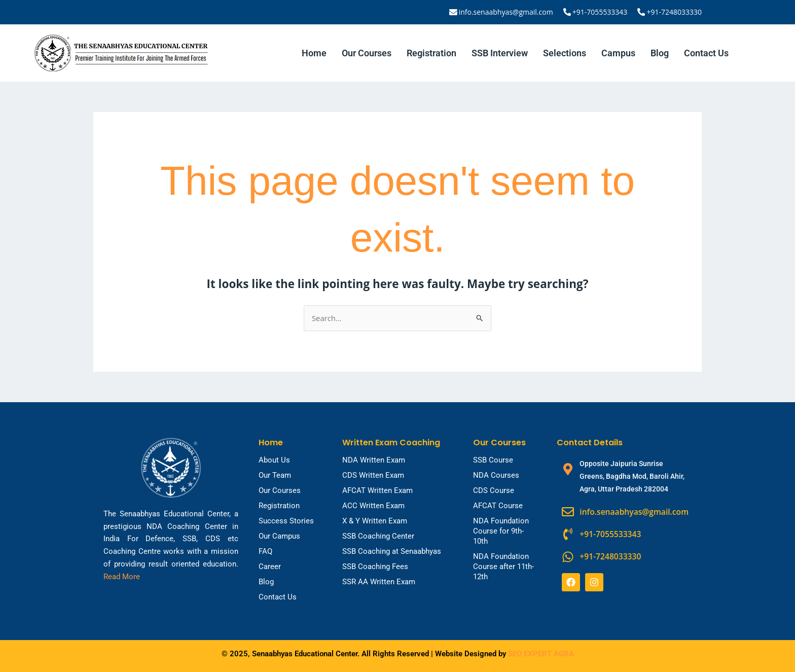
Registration (431, 53)
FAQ (265, 551)
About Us (274, 460)
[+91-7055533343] (568, 12)
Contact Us (706, 53)
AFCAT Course (498, 506)
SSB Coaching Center (378, 536)
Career (270, 567)
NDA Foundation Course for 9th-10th (501, 531)
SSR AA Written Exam (379, 582)
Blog (660, 53)
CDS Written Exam (373, 475)
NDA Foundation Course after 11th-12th (503, 567)
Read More (122, 577)
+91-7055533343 (601, 12)
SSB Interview (500, 53)
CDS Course (494, 490)
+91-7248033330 (674, 12)
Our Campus (279, 536)
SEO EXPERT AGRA (541, 654)
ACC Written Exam (373, 506)
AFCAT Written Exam (377, 490)
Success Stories (286, 521)
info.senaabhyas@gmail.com (507, 12)
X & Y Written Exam (375, 521)
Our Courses (367, 53)
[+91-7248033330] (641, 12)
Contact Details (590, 443)
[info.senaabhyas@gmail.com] (455, 12)
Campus (618, 53)
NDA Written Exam (374, 460)
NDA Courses (496, 475)
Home (314, 53)
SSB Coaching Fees (375, 567)
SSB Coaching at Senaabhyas (392, 551)
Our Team (275, 475)
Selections (565, 53)
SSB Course (493, 460)
